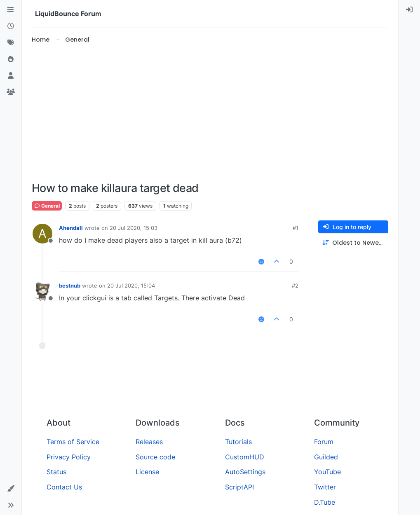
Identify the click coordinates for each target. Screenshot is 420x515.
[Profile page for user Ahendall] (42, 234)
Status (56, 472)
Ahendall (71, 228)
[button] (11, 489)
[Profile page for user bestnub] (42, 291)
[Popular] (11, 59)
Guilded (326, 457)
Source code (155, 457)
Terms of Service (73, 442)
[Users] (11, 76)
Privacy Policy (69, 457)
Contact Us (64, 487)
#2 (295, 286)
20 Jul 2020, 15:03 (134, 228)
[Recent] (11, 26)
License (147, 472)
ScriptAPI (239, 487)
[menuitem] (409, 10)
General (47, 206)
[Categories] (11, 10)
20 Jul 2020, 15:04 (131, 286)
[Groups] (11, 92)
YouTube (327, 472)
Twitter (325, 487)
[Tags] (11, 43)
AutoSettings (245, 472)
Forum (324, 442)
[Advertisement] (210, 113)
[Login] (409, 10)
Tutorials (238, 442)
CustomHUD (245, 457)
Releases (149, 442)
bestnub (70, 286)
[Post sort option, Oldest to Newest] (353, 243)
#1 (296, 228)
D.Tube (325, 502)
